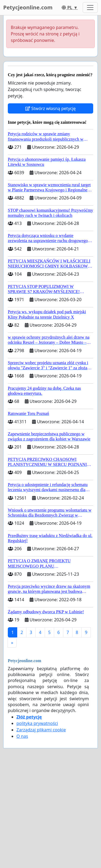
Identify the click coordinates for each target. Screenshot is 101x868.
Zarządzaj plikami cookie (41, 730)
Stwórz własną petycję (50, 108)
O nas (22, 736)
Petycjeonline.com (28, 7)
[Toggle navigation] (90, 8)
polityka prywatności (37, 723)
